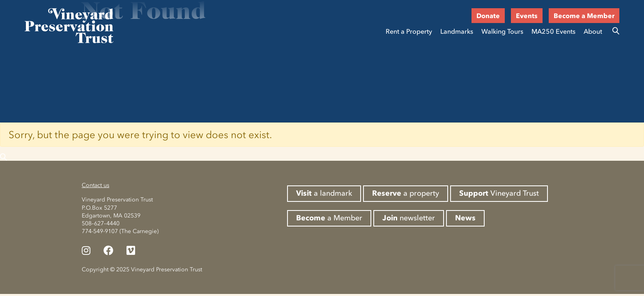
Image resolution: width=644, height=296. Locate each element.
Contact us (95, 185)
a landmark (324, 193)
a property (406, 193)
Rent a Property (409, 31)
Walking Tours (502, 31)
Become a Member (584, 16)
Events (527, 16)
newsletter (409, 218)
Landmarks (457, 31)
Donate (488, 16)
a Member (329, 218)
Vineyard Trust (499, 193)
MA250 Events (553, 31)
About (593, 31)
